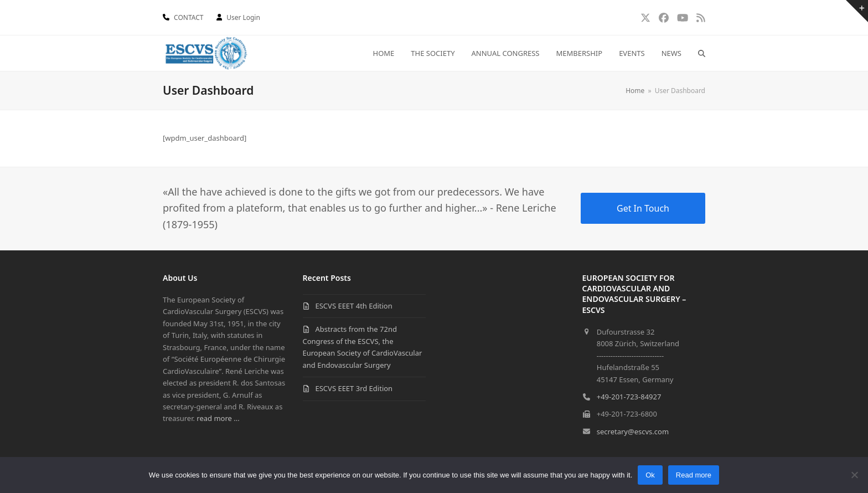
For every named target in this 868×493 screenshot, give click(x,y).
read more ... (218, 418)
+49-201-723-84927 (629, 397)
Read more (694, 475)
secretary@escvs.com (633, 432)
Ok (650, 475)
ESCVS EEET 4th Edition (354, 306)
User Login (243, 17)
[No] (854, 475)
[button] (702, 53)
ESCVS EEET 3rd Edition (354, 388)
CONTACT (188, 17)
